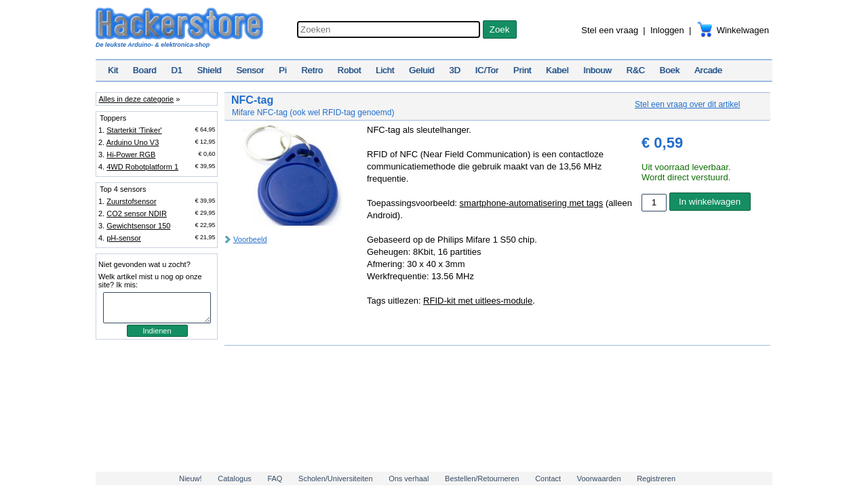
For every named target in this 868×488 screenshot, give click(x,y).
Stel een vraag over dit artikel (687, 104)
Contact (548, 479)
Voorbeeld (250, 239)
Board (145, 70)
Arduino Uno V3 (133, 142)
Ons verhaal (409, 479)
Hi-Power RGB (131, 155)
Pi (283, 70)
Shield (209, 70)
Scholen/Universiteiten (335, 479)
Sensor (250, 70)
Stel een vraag (610, 30)
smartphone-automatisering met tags (532, 203)
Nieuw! (191, 479)
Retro (312, 70)
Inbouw (597, 70)
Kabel (557, 70)
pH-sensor (124, 238)
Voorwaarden (599, 479)
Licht (385, 70)
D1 (177, 70)
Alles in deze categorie (136, 99)
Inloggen (667, 30)
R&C (636, 70)
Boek (670, 70)
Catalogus (235, 479)
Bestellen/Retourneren (482, 479)
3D (455, 70)
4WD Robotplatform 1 (142, 167)
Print (522, 70)
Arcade (708, 70)
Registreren (656, 479)
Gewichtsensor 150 (138, 226)
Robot (350, 70)
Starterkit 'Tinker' (134, 130)
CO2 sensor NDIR (137, 213)
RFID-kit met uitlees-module (478, 301)
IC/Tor (487, 70)
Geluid (422, 70)
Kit (113, 70)
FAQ (275, 479)
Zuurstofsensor (131, 201)
